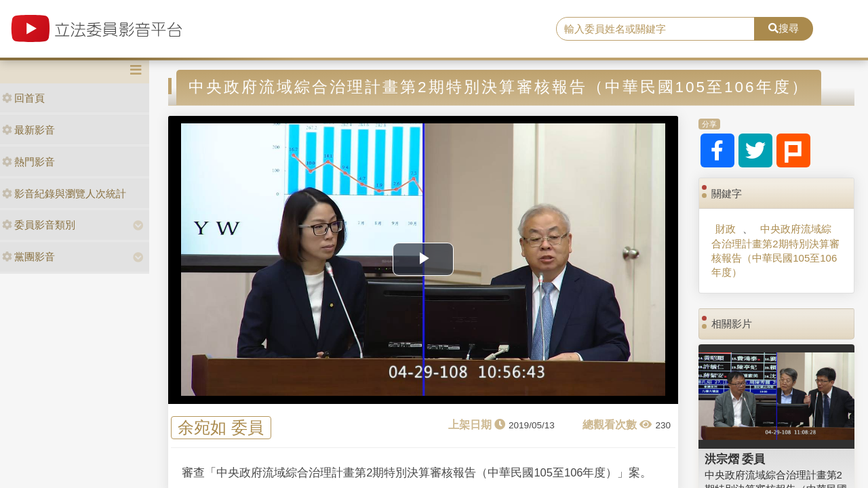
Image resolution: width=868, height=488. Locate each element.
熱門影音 (28, 162)
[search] (655, 29)
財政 (726, 229)
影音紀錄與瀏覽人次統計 (64, 194)
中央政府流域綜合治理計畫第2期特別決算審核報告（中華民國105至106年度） (775, 250)
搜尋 (784, 28)
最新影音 (28, 130)
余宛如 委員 (221, 428)
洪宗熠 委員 (735, 459)
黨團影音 (28, 257)
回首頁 (23, 98)
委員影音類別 (39, 225)
